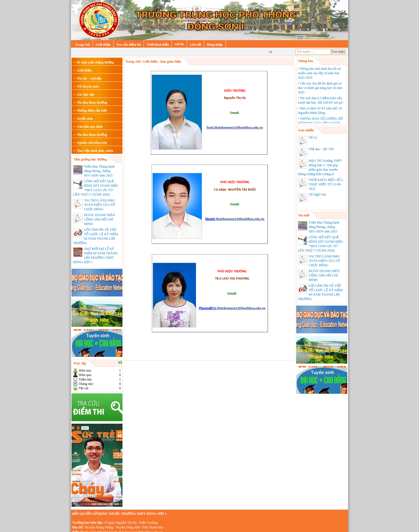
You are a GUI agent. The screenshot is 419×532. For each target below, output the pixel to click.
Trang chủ (82, 45)
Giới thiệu (103, 45)
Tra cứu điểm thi (129, 45)
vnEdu (179, 44)
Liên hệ (195, 45)
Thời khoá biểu (158, 45)
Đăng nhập (215, 45)
